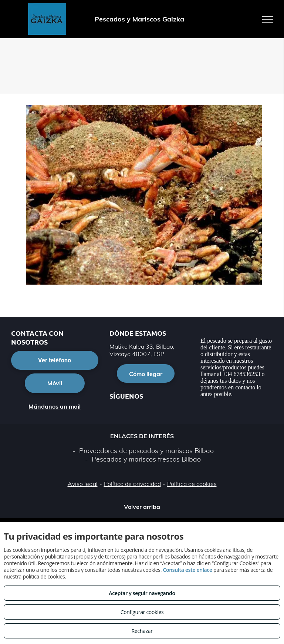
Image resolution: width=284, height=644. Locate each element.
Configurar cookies (142, 612)
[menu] (268, 19)
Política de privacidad (132, 484)
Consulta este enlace (187, 570)
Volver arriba (142, 507)
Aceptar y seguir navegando (142, 593)
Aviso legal (83, 484)
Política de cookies (192, 484)
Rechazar (142, 631)
